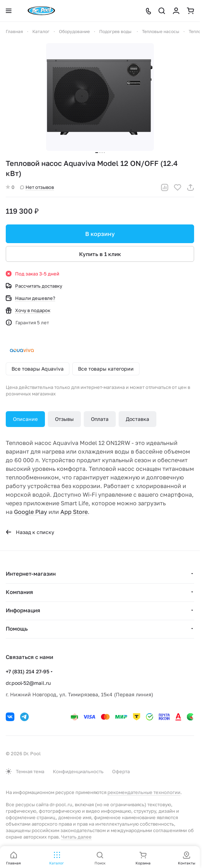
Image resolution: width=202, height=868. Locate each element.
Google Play (31, 512)
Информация (23, 610)
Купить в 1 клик (100, 254)
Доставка (137, 419)
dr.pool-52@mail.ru (28, 683)
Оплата (100, 419)
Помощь (17, 628)
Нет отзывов (37, 187)
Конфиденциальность (78, 771)
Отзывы (64, 419)
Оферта (121, 771)
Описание (25, 419)
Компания (19, 592)
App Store (74, 512)
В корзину (100, 234)
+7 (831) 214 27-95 (27, 671)
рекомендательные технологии (144, 792)
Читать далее (76, 837)
